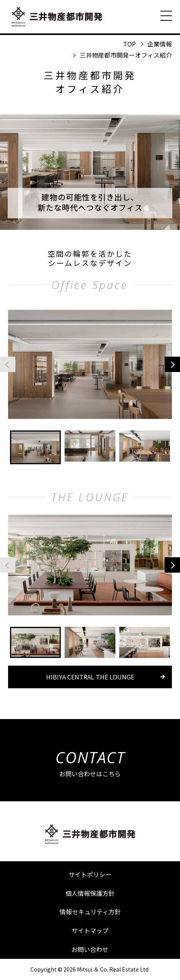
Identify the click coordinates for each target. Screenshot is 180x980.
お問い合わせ (90, 949)
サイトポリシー (90, 874)
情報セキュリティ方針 (90, 912)
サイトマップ (90, 930)
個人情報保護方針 (90, 893)
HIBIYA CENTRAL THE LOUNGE (90, 677)
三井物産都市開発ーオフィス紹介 (126, 55)
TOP (129, 44)
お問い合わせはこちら (90, 762)
